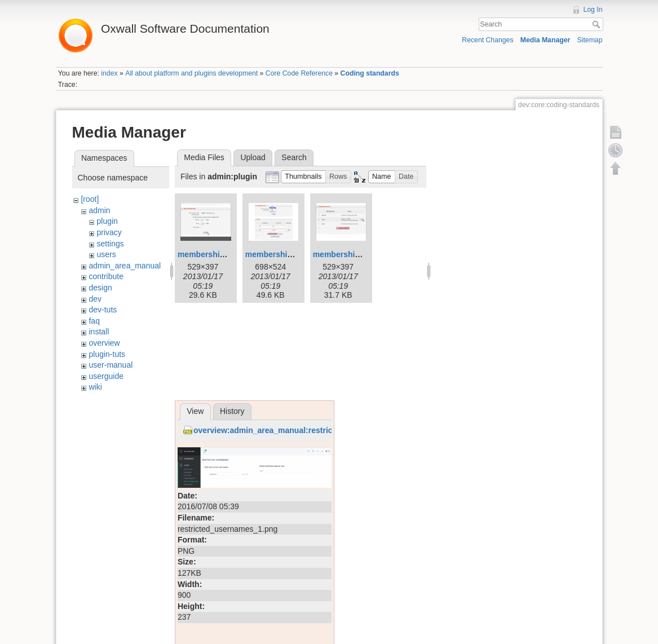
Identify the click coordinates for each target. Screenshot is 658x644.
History (232, 411)
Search (597, 24)
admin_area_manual (125, 266)
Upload (253, 157)
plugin (107, 221)
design (100, 288)
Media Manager (546, 40)
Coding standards (370, 73)
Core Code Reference (299, 73)
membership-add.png (218, 254)
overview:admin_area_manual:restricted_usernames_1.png (305, 430)
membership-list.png (352, 254)
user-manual (111, 365)
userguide (106, 376)
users (106, 254)
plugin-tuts (107, 354)
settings (110, 244)
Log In (593, 10)
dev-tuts (103, 310)
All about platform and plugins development (191, 73)
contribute (106, 276)
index (109, 73)
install (99, 332)
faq (94, 321)
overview (104, 343)
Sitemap (590, 40)
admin (99, 210)
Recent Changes (487, 40)
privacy (109, 232)
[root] (90, 199)
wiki (95, 387)
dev (95, 299)
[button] (303, 177)
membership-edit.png (285, 254)
